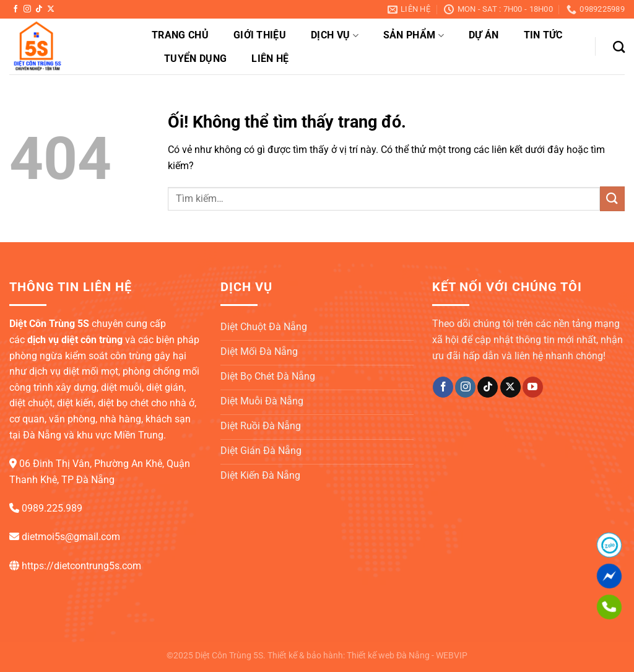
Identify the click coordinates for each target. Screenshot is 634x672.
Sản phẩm (414, 35)
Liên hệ (270, 59)
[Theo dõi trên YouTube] (533, 387)
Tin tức (543, 35)
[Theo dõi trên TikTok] (39, 9)
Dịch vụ (335, 35)
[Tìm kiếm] (619, 47)
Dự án (484, 35)
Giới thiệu (260, 35)
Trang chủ (180, 35)
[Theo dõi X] (51, 9)
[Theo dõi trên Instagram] (27, 9)
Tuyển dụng (195, 59)
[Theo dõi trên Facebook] (15, 9)
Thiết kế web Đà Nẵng (388, 656)
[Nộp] (612, 199)
